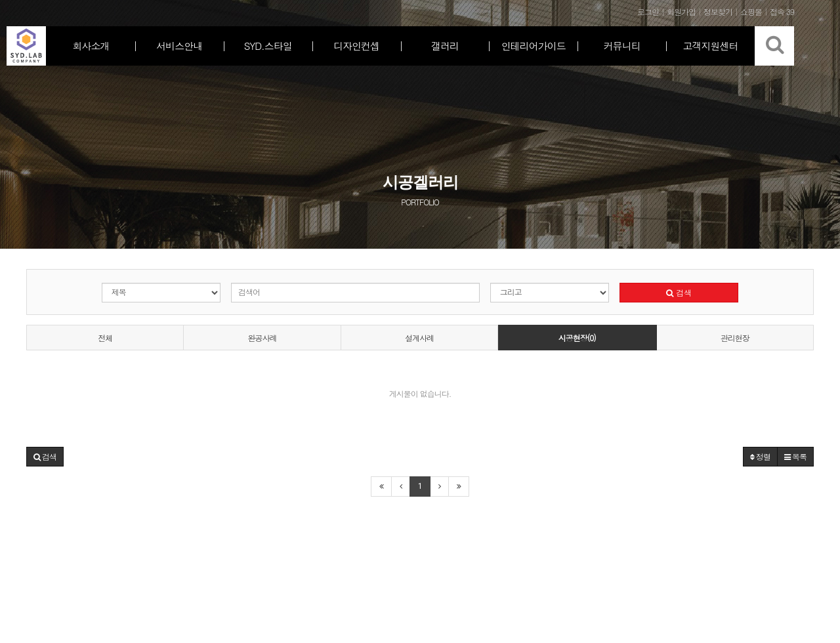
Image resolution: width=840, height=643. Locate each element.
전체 (105, 338)
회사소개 (91, 46)
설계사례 (419, 338)
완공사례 (262, 338)
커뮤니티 (622, 46)
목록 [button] (795, 456)
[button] (45, 457)
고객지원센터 (711, 46)
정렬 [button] (760, 456)
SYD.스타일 (268, 46)
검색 (679, 292)
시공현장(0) (577, 338)
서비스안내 (179, 46)
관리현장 (735, 338)
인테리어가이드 (534, 46)
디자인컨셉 (356, 46)
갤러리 (445, 46)
